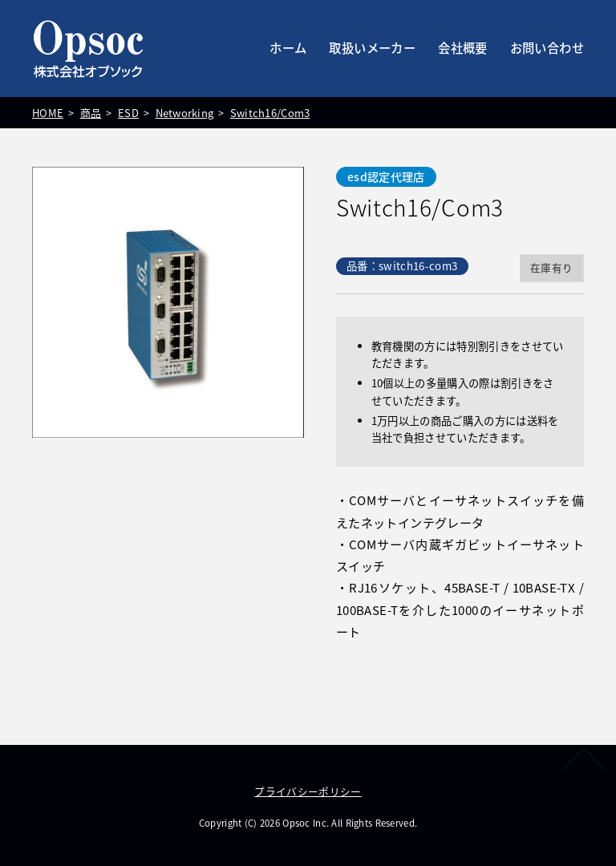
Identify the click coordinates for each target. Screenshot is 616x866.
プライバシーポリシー (308, 791)
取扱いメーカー (372, 48)
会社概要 (463, 48)
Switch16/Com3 (266, 113)
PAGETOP (582, 759)
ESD (126, 113)
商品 (89, 113)
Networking (181, 113)
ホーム (288, 48)
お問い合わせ (547, 48)
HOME (47, 113)
